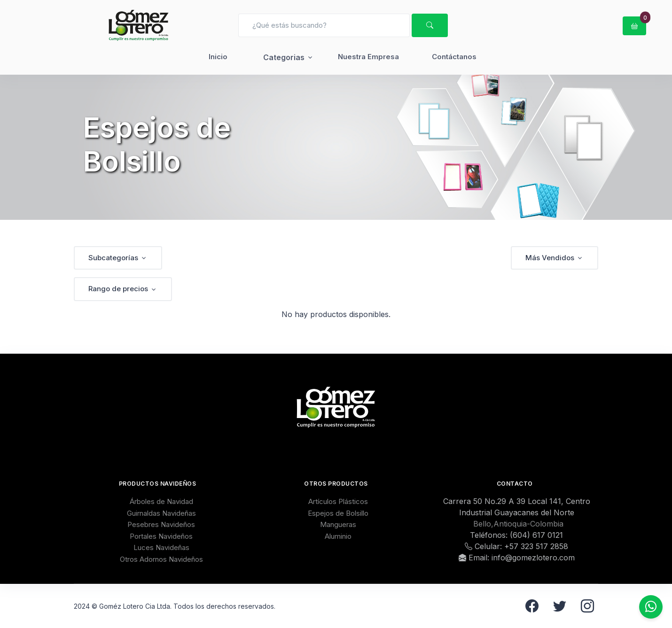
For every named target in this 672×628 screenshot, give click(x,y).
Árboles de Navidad (161, 501)
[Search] (324, 26)
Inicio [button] (218, 57)
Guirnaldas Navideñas (161, 513)
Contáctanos (454, 57)
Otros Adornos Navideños (161, 559)
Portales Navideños (161, 536)
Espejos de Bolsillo (338, 513)
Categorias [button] (284, 57)
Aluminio (338, 536)
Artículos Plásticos (338, 501)
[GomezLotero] (139, 25)
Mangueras (338, 524)
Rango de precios (118, 289)
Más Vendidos (550, 258)
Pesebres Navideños (161, 524)
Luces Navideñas (161, 547)
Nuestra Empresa (368, 57)
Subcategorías (113, 258)
